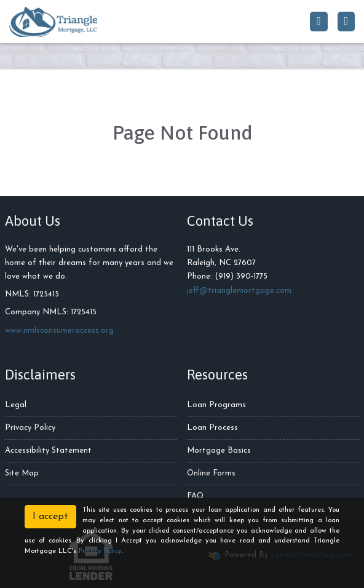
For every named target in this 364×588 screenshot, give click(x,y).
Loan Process (212, 428)
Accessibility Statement (48, 451)
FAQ (196, 496)
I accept (50, 517)
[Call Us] (318, 22)
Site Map (22, 473)
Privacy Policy (30, 428)
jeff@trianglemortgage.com (239, 291)
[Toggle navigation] (346, 22)
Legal (16, 405)
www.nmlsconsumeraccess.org (59, 331)
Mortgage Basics (219, 451)
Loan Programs (216, 405)
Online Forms (211, 473)
